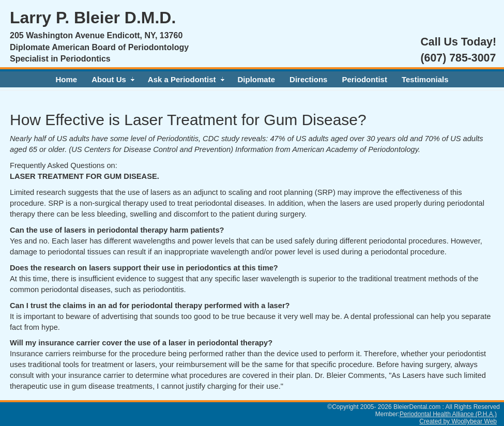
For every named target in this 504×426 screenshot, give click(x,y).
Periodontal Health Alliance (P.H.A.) (448, 414)
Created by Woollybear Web (458, 421)
